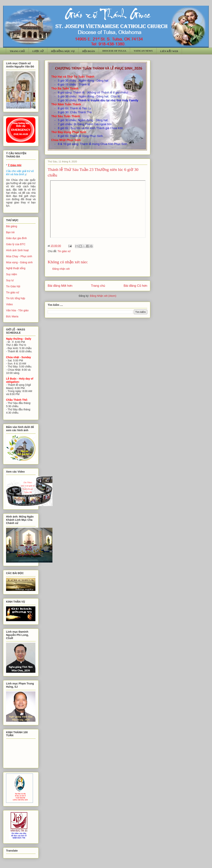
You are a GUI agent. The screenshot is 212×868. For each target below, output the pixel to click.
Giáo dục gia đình (16, 238)
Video (9, 304)
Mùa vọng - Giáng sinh (19, 262)
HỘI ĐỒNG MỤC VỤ (63, 51)
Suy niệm (12, 274)
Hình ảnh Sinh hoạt (17, 250)
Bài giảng (12, 226)
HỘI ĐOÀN (88, 51)
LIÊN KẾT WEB (169, 51)
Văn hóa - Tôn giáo (17, 310)
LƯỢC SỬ (38, 51)
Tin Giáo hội (13, 286)
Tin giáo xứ (64, 251)
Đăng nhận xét (61, 269)
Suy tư (10, 280)
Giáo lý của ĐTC (16, 244)
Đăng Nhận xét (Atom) (103, 296)
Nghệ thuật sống (16, 268)
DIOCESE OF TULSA (114, 51)
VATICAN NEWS (143, 51)
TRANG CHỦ (17, 51)
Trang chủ (98, 286)
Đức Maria (12, 316)
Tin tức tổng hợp (16, 298)
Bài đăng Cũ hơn (135, 286)
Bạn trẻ (10, 232)
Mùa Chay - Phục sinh (19, 256)
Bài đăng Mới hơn (60, 286)
